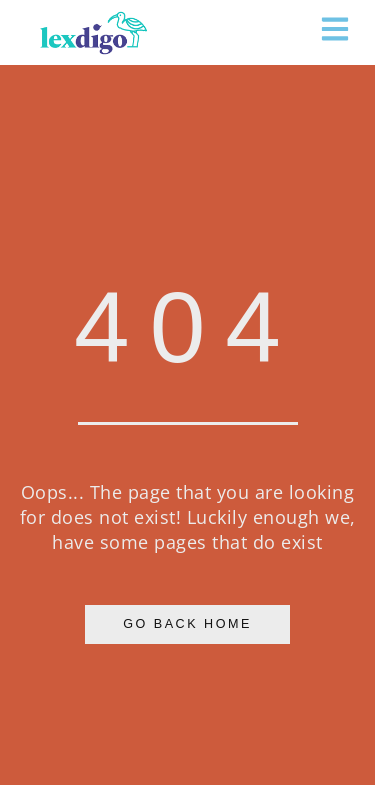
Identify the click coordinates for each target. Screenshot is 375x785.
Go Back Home (187, 624)
